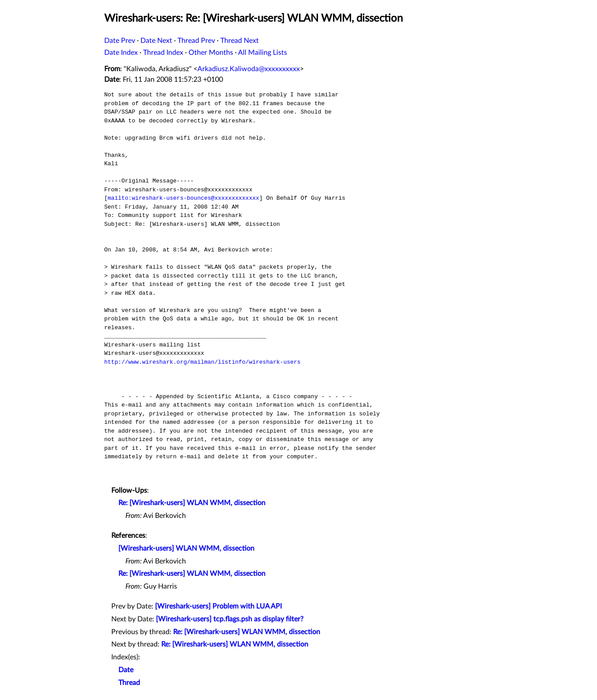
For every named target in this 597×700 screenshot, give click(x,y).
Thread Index (163, 53)
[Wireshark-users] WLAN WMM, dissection (186, 548)
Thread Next (240, 41)
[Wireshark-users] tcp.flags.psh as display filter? (230, 619)
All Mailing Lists (263, 53)
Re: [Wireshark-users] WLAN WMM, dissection (192, 503)
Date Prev (120, 41)
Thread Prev (196, 41)
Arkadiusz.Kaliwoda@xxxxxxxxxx (249, 69)
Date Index (121, 53)
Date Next (156, 41)
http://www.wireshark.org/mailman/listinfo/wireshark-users (202, 362)
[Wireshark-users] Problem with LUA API (218, 606)
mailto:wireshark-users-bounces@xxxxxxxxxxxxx (183, 198)
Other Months (211, 53)
